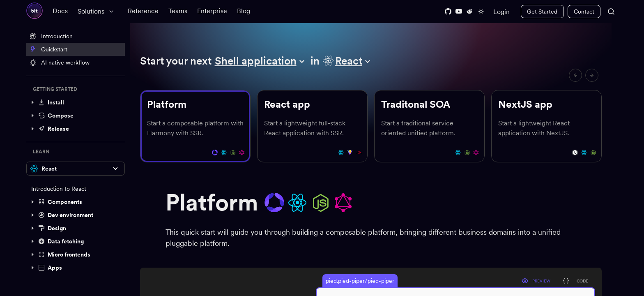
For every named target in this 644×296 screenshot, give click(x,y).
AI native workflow (60, 62)
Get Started (542, 12)
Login (501, 12)
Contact (584, 12)
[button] (76, 102)
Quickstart (48, 49)
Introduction (51, 36)
